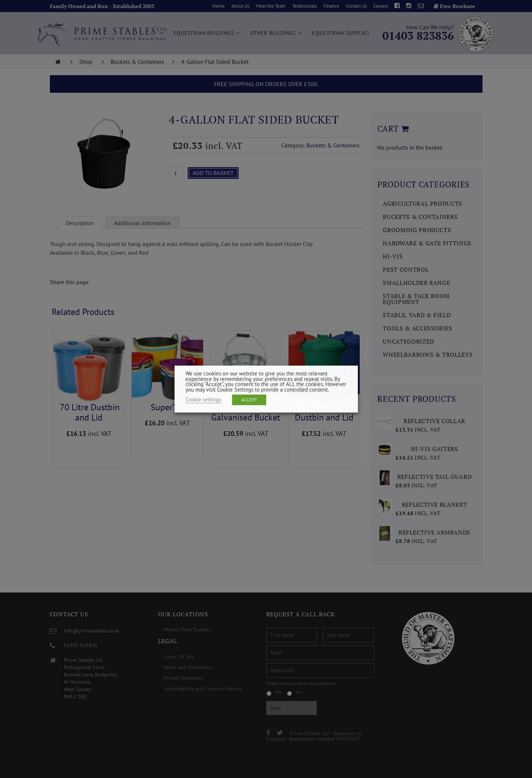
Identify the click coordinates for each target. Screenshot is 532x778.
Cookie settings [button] (203, 399)
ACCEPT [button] (249, 400)
